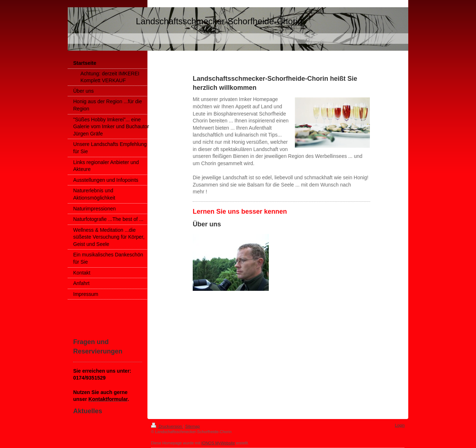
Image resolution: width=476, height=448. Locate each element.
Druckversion (167, 426)
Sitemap (192, 426)
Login (400, 425)
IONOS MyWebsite (218, 443)
